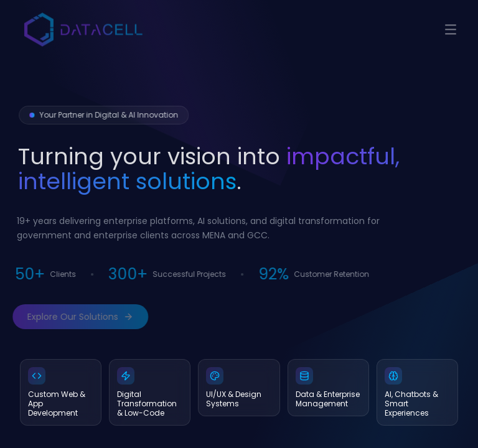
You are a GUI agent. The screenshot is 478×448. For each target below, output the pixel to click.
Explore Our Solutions (76, 317)
